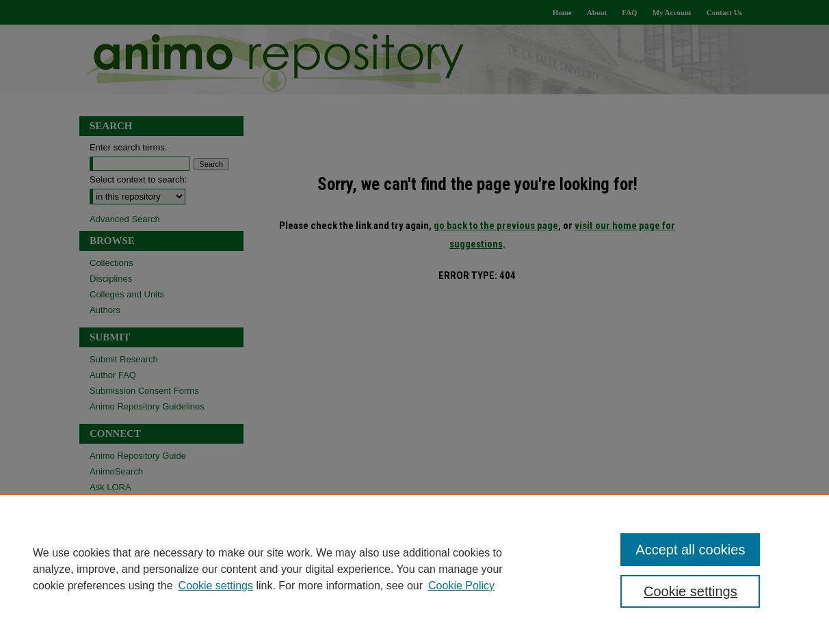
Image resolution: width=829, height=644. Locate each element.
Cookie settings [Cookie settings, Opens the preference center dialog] (690, 591)
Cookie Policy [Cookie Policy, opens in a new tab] (461, 586)
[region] (414, 569)
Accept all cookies (690, 550)
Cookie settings (216, 586)
